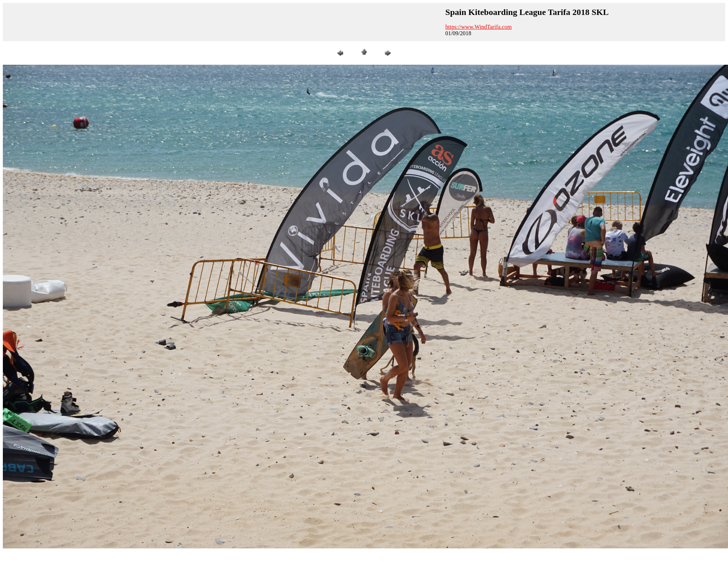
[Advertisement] (135, 21)
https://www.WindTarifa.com (479, 27)
